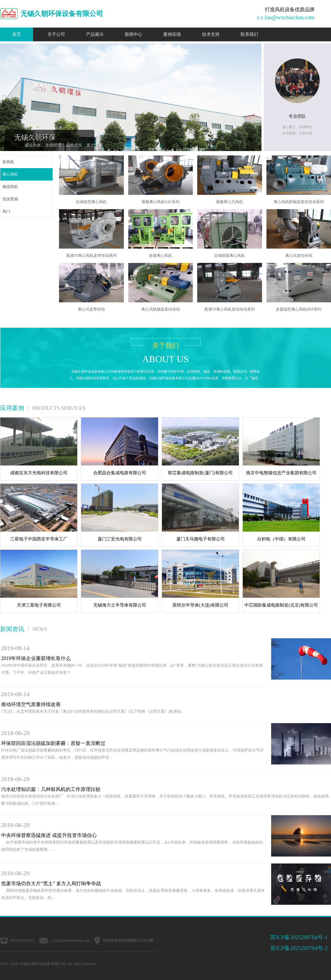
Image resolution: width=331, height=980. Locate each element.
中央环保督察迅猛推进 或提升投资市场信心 (49, 835)
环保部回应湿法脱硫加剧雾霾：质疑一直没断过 (53, 743)
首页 (17, 34)
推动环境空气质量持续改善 (31, 704)
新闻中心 (134, 34)
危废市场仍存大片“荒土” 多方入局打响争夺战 (51, 884)
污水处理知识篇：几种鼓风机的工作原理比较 (51, 789)
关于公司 (56, 34)
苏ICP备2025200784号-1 (299, 937)
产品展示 (95, 34)
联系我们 (249, 34)
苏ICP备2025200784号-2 (299, 948)
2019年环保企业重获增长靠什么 (36, 658)
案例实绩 (172, 34)
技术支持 (211, 34)
